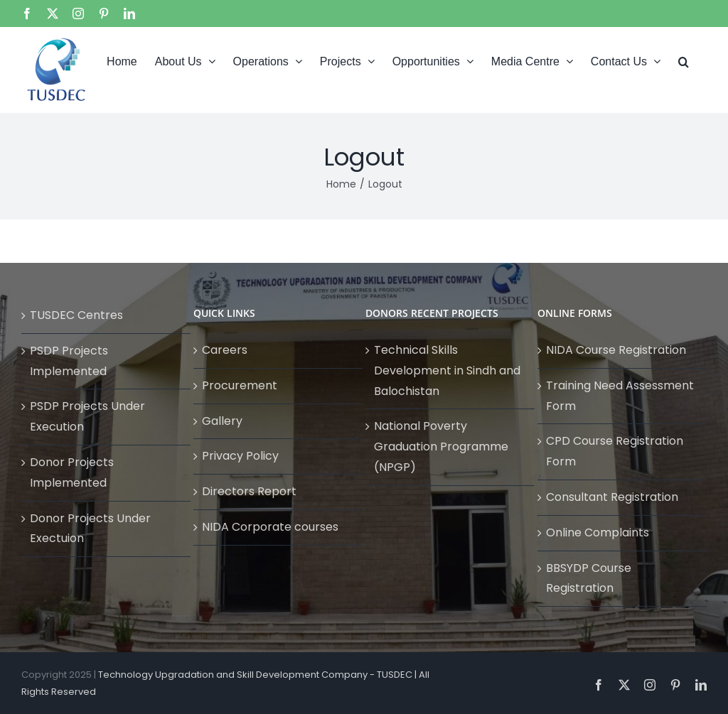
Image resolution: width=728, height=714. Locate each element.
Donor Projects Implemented (72, 472)
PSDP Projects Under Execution (87, 416)
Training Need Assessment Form (620, 396)
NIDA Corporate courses (270, 527)
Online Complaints (598, 532)
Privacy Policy (240, 456)
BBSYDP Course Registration (589, 578)
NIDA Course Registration (616, 350)
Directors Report (249, 491)
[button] (684, 60)
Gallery (222, 421)
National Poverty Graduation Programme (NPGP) (441, 447)
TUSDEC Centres (76, 315)
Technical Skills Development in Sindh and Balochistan (447, 370)
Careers (225, 350)
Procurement (240, 385)
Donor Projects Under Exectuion (90, 529)
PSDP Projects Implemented (69, 361)
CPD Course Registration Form (615, 451)
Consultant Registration (612, 497)
